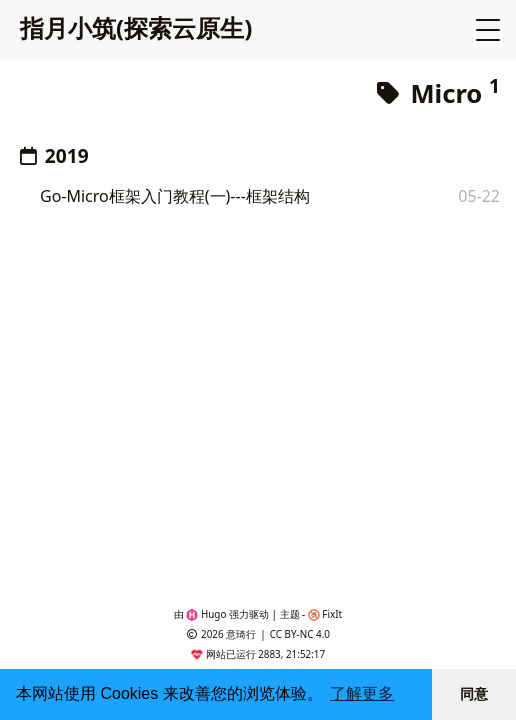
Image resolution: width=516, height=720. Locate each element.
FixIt (325, 614)
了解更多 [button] (362, 693)
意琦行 (241, 634)
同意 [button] (474, 694)
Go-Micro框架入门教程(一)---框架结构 (175, 196)
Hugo (206, 614)
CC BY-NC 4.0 (300, 634)
